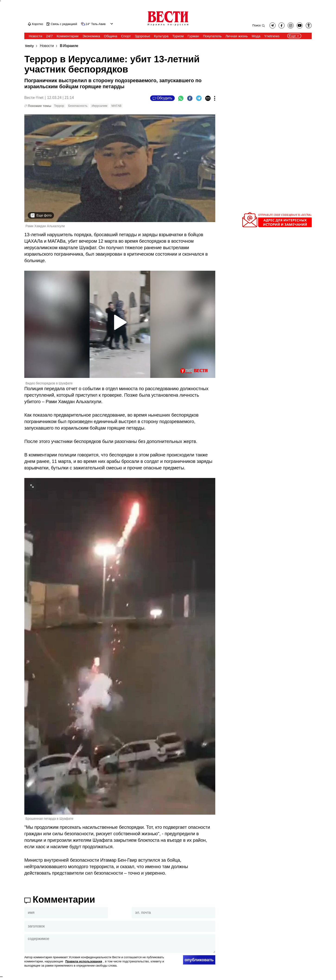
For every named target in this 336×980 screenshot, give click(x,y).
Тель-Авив (98, 24)
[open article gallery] (120, 168)
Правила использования (84, 961)
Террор (59, 106)
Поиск (257, 25)
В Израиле (69, 46)
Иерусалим (99, 106)
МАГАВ (116, 106)
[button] (309, 25)
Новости (47, 46)
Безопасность (78, 106)
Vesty (29, 46)
